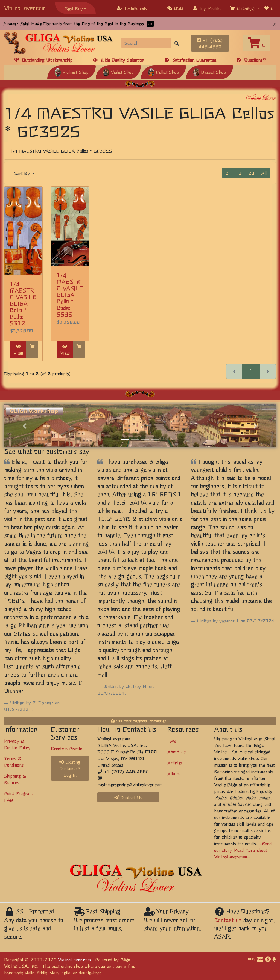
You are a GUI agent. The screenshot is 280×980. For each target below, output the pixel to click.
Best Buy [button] (74, 8)
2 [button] (227, 173)
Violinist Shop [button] (72, 72)
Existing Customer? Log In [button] (70, 768)
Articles (175, 762)
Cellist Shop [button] (163, 72)
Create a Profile (66, 748)
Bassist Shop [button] (209, 72)
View (18, 350)
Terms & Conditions (14, 761)
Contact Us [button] (128, 797)
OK (150, 24)
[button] (178, 8)
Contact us (228, 920)
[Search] (146, 43)
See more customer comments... (140, 721)
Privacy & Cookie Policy (17, 744)
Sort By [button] (23, 173)
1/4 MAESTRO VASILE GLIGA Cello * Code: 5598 (70, 295)
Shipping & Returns (15, 779)
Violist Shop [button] (118, 72)
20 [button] (251, 173)
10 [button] (238, 173)
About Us (177, 752)
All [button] (264, 173)
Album (173, 773)
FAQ (172, 741)
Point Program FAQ (18, 796)
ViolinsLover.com (25, 8)
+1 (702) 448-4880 (210, 43)
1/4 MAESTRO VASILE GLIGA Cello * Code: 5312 (23, 303)
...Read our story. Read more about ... (243, 850)
